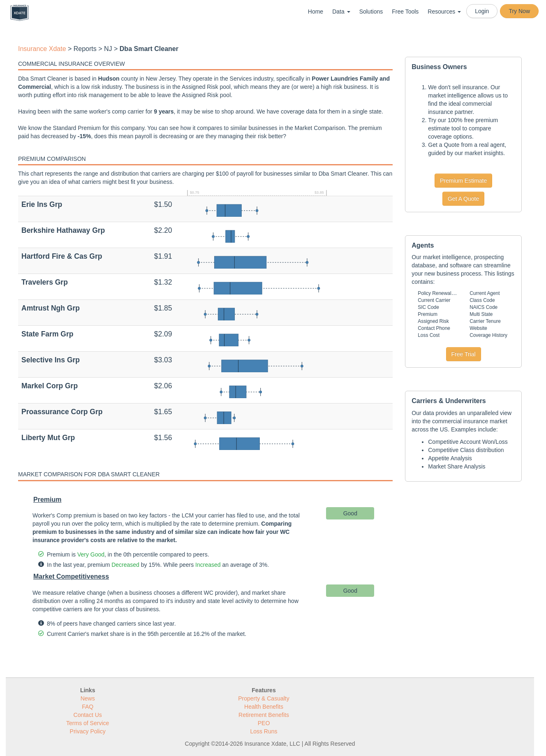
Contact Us (88, 715)
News (88, 698)
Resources (444, 12)
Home (316, 12)
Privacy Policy (88, 731)
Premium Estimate (463, 181)
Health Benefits (264, 707)
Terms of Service (88, 723)
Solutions (371, 12)
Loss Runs (264, 731)
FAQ (88, 707)
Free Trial (464, 354)
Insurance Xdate (42, 49)
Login (482, 11)
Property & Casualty (264, 698)
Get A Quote (463, 199)
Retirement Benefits (264, 715)
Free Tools (405, 12)
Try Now (519, 11)
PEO (264, 723)
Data (341, 12)
